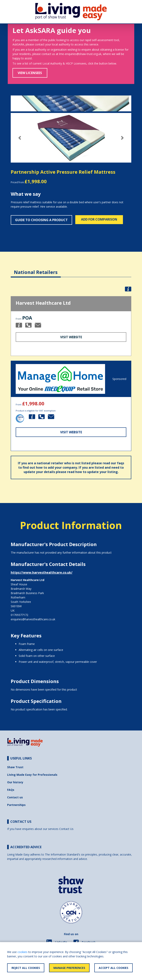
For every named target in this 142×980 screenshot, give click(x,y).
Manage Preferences (69, 968)
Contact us (15, 797)
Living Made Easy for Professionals (32, 775)
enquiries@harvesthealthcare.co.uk (33, 619)
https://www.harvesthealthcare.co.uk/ (42, 572)
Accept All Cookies (114, 968)
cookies (22, 952)
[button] (20, 138)
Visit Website (71, 337)
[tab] (36, 269)
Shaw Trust (15, 767)
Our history (15, 782)
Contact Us (66, 829)
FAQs (11, 790)
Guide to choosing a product (41, 220)
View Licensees (30, 73)
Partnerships (16, 805)
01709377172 (19, 615)
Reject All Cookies (26, 968)
